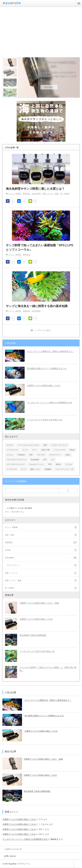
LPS (45, 460)
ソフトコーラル (60, 450)
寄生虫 (72, 450)
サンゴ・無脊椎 (15, 194)
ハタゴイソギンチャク (59, 445)
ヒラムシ (10, 455)
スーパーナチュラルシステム (28, 445)
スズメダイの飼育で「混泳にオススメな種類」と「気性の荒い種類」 (48, 669)
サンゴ (23, 469)
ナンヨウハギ (12, 469)
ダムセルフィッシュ (37, 464)
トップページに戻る (42, 330)
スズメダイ (41, 455)
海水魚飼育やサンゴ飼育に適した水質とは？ (35, 189)
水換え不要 (45, 450)
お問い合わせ (10, 856)
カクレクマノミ (55, 455)
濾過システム (35, 469)
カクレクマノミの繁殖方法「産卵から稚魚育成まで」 (51, 351)
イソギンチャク (13, 450)
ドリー (34, 450)
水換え (68, 455)
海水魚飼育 (36, 194)
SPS (50, 464)
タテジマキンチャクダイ (16, 464)
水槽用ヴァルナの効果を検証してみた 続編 (59, 64)
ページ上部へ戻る (78, 864)
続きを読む (49, 87)
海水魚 (58, 464)
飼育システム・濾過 (50, 194)
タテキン (10, 445)
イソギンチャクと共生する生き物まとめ (45, 420)
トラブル (68, 464)
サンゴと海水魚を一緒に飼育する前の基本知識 (37, 306)
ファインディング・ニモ (64, 469)
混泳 (31, 455)
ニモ (52, 460)
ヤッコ (25, 450)
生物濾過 (48, 469)
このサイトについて (13, 849)
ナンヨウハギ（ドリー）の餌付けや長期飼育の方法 (50, 403)
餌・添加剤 (65, 194)
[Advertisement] (42, 32)
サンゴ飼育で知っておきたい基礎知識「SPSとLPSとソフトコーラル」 (40, 247)
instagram (21, 455)
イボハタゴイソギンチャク (17, 460)
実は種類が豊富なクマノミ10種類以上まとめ (47, 368)
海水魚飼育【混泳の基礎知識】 (33, 635)
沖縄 (45, 445)
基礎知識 (26, 194)
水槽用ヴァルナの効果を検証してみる (44, 386)
